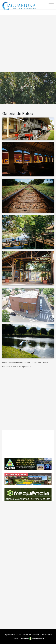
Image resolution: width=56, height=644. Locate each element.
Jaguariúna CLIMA (28, 444)
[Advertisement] (28, 42)
